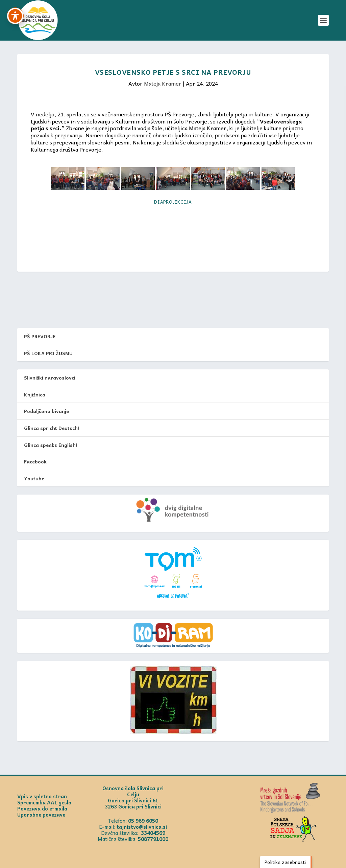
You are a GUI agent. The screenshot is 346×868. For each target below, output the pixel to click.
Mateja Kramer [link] (163, 83)
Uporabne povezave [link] (41, 815)
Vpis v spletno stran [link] (42, 796)
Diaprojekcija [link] (173, 202)
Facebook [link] (35, 461)
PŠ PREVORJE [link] (40, 336)
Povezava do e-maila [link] (42, 808)
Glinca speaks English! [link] (51, 445)
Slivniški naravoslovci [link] (50, 378)
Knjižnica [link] (35, 394)
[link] (38, 20)
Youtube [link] (34, 478)
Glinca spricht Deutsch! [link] (52, 428)
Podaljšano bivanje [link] (46, 411)
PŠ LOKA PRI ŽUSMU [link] (48, 353)
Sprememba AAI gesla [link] (44, 802)
